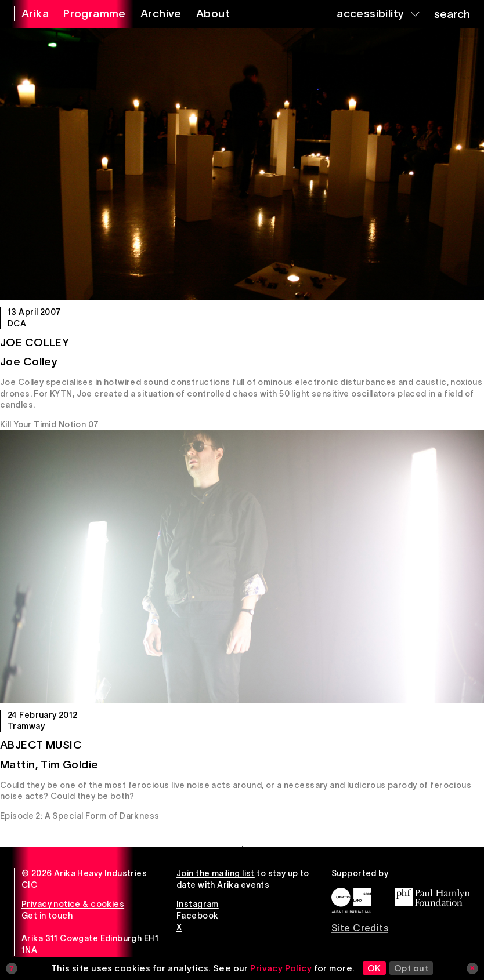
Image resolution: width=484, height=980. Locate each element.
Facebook (197, 916)
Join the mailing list (216, 873)
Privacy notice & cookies (73, 904)
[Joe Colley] (242, 164)
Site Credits (360, 928)
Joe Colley (35, 342)
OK (374, 968)
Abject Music (41, 745)
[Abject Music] (242, 566)
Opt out (411, 968)
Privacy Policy (281, 968)
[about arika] (206, 14)
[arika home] (28, 14)
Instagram (198, 904)
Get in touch (47, 916)
